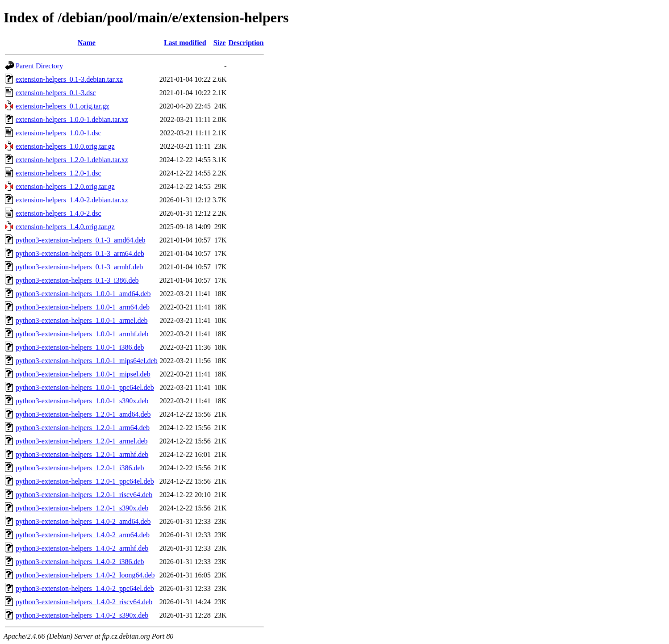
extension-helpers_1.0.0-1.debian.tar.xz (72, 119)
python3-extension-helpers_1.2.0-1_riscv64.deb (84, 495)
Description (246, 43)
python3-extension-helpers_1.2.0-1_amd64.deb (83, 414)
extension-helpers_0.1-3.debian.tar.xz (69, 79)
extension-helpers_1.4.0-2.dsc (59, 213)
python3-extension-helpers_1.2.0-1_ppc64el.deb (85, 481)
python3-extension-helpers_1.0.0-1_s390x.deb (82, 401)
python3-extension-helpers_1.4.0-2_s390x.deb (82, 615)
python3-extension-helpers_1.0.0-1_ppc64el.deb (85, 387)
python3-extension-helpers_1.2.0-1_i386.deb (80, 468)
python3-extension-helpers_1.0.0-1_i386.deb (80, 347)
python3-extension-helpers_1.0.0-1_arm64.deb (83, 307)
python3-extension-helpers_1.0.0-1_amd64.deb (83, 294)
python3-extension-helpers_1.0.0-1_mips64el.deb (87, 361)
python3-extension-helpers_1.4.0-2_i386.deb (80, 562)
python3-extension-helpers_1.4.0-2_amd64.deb (83, 521)
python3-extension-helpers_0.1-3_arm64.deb (80, 253)
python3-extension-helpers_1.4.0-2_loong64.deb (85, 575)
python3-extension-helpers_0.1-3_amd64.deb (81, 240)
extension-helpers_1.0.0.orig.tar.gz (65, 146)
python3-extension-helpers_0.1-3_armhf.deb (79, 267)
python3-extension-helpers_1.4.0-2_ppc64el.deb (85, 588)
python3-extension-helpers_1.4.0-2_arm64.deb (83, 535)
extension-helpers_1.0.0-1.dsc (59, 133)
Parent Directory (39, 66)
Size (220, 43)
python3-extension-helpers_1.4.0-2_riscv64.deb (84, 602)
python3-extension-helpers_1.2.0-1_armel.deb (82, 441)
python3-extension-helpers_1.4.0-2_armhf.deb (82, 548)
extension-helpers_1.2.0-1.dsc (59, 173)
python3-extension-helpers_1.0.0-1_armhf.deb (82, 334)
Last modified (185, 43)
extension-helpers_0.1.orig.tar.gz (63, 106)
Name (87, 43)
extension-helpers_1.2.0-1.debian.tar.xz (72, 160)
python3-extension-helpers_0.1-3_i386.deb (77, 280)
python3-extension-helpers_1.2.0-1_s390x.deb (82, 508)
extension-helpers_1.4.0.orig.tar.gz (65, 227)
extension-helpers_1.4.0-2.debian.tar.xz (72, 200)
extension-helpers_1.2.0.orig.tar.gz (65, 186)
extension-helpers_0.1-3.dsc (56, 93)
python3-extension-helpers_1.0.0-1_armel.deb (82, 320)
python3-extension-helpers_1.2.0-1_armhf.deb (82, 454)
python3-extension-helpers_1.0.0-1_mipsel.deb (83, 374)
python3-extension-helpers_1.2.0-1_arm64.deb (83, 428)
